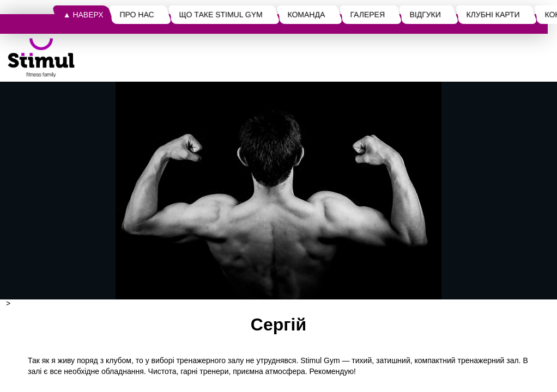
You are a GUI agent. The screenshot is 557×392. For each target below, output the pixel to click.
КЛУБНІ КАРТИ (493, 15)
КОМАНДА (307, 15)
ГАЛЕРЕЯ (368, 15)
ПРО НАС (137, 15)
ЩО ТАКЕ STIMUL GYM (221, 15)
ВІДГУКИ (425, 15)
